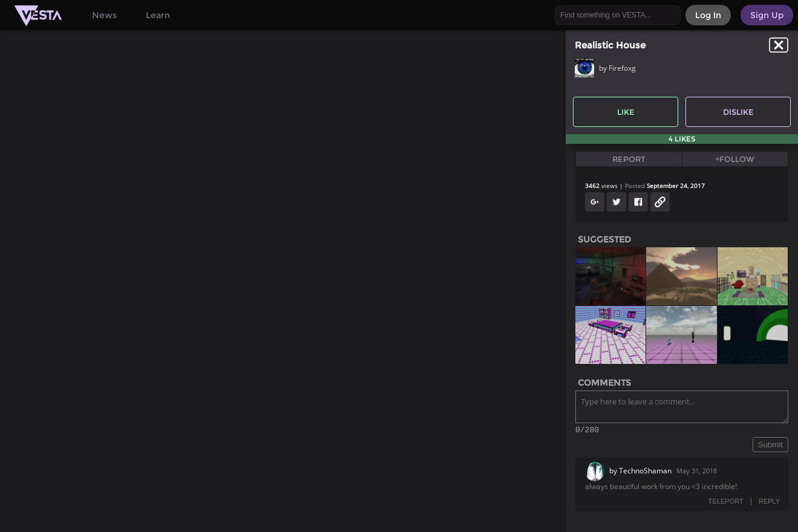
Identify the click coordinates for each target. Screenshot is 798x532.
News (104, 15)
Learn (158, 15)
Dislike (738, 112)
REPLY (769, 503)
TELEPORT (726, 503)
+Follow (735, 159)
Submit (770, 446)
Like (626, 112)
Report (629, 159)
